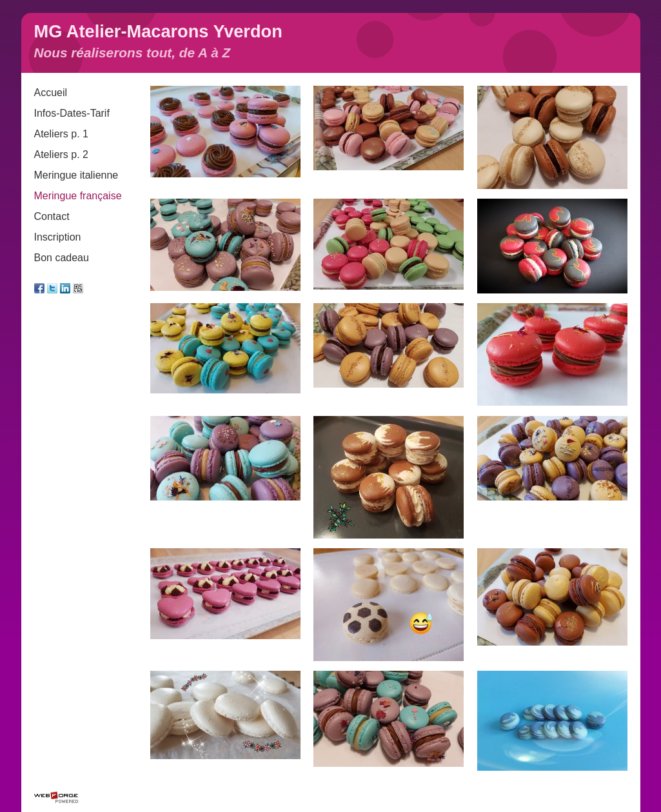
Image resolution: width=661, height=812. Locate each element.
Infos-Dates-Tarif (72, 113)
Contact (52, 216)
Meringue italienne (76, 175)
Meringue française (78, 196)
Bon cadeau (62, 258)
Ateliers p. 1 (61, 134)
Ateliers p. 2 (61, 154)
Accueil (51, 93)
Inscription (58, 237)
